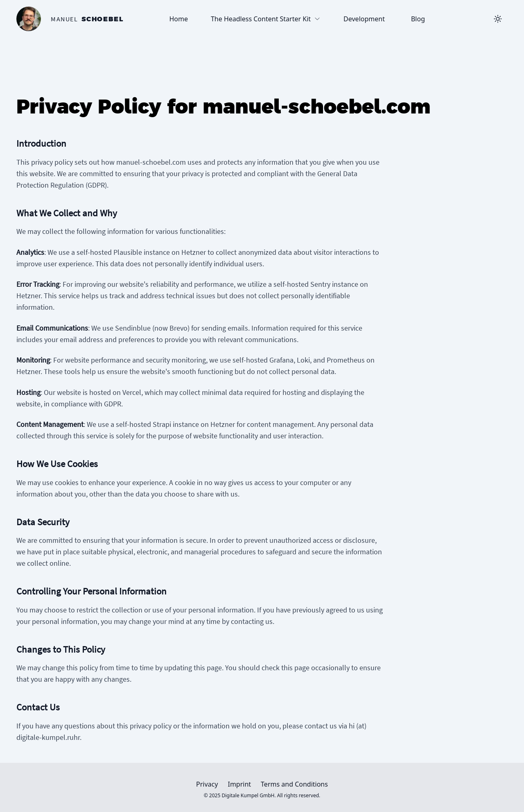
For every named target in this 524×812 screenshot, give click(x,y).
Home (178, 19)
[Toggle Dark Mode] (498, 19)
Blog (418, 19)
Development (364, 19)
